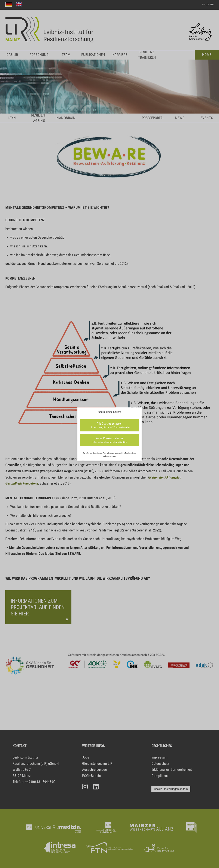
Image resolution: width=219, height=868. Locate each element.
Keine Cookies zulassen (109, 440)
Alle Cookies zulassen (109, 426)
